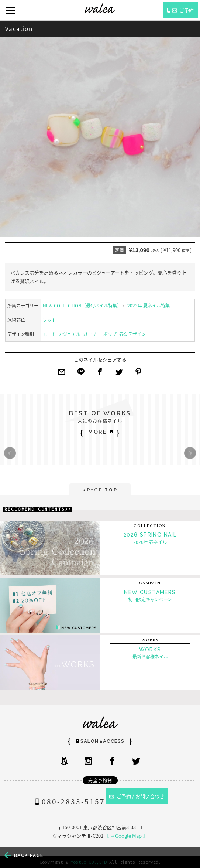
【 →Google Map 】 (126, 836)
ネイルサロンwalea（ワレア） (100, 8)
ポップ (110, 334)
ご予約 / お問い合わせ (137, 796)
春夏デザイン (132, 334)
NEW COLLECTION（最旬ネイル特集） (82, 306)
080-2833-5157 (68, 801)
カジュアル (70, 334)
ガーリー (92, 334)
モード (49, 334)
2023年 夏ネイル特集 (149, 306)
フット (49, 320)
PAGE (100, 491)
